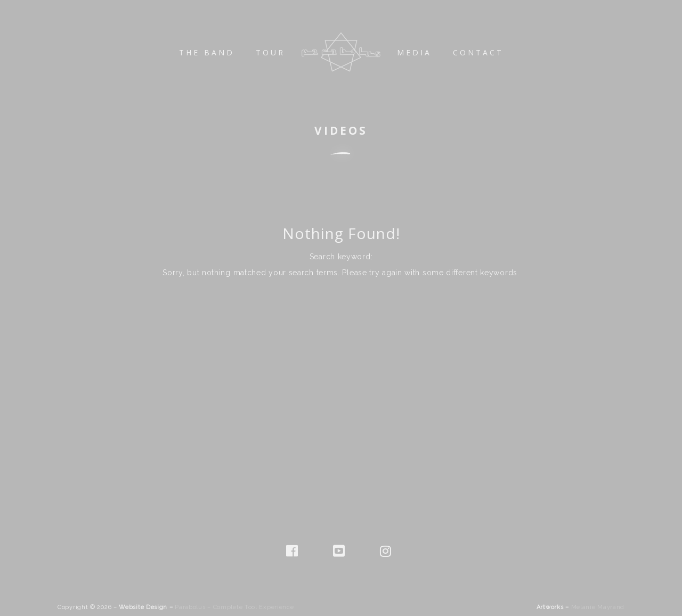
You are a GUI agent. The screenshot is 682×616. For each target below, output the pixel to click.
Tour (270, 52)
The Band (207, 52)
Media (414, 52)
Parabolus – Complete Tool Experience (234, 607)
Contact (478, 52)
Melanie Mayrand (598, 607)
